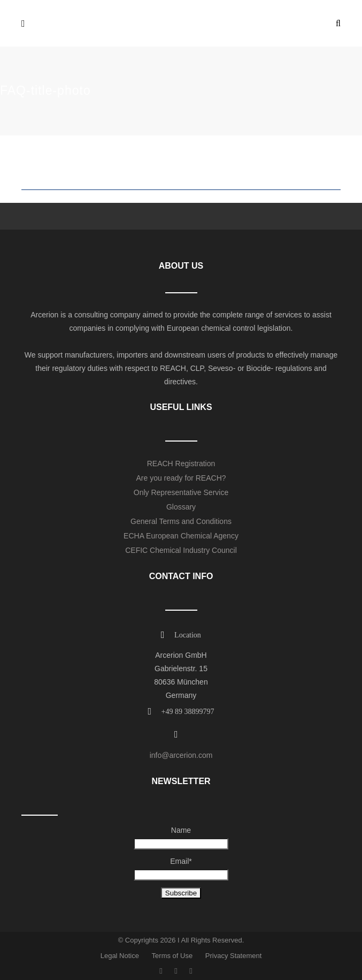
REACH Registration (181, 464)
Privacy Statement (234, 956)
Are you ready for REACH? (181, 478)
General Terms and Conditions (181, 521)
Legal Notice (120, 956)
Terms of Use (172, 956)
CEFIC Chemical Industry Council (181, 550)
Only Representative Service (181, 492)
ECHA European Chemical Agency (181, 536)
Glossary (181, 507)
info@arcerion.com (181, 755)
